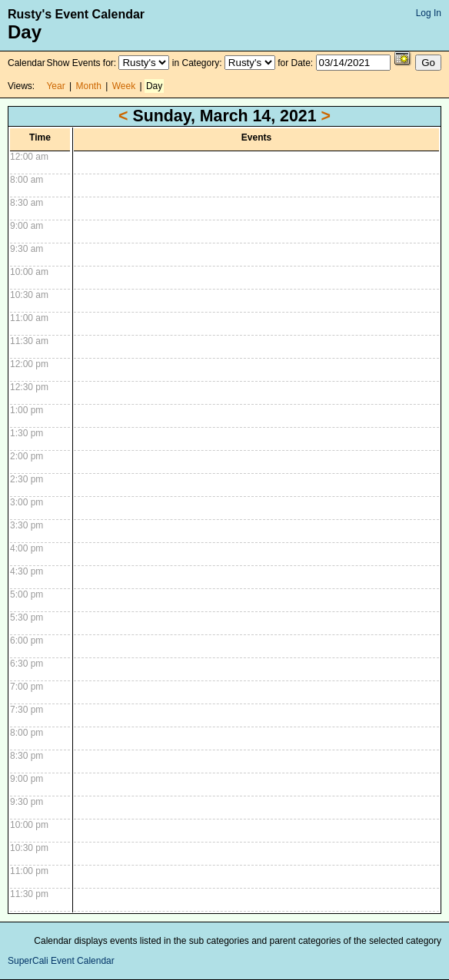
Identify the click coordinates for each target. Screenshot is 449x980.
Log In (429, 13)
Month (89, 86)
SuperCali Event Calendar (61, 961)
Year (55, 86)
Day (154, 86)
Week (124, 86)
